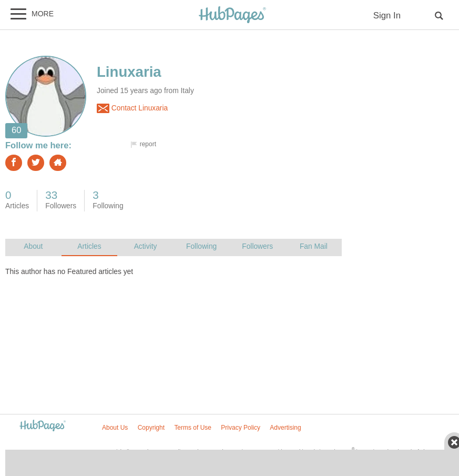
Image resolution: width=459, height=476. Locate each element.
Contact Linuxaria (132, 108)
